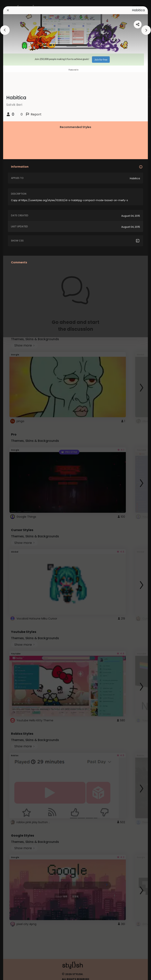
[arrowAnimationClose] (5, 30)
